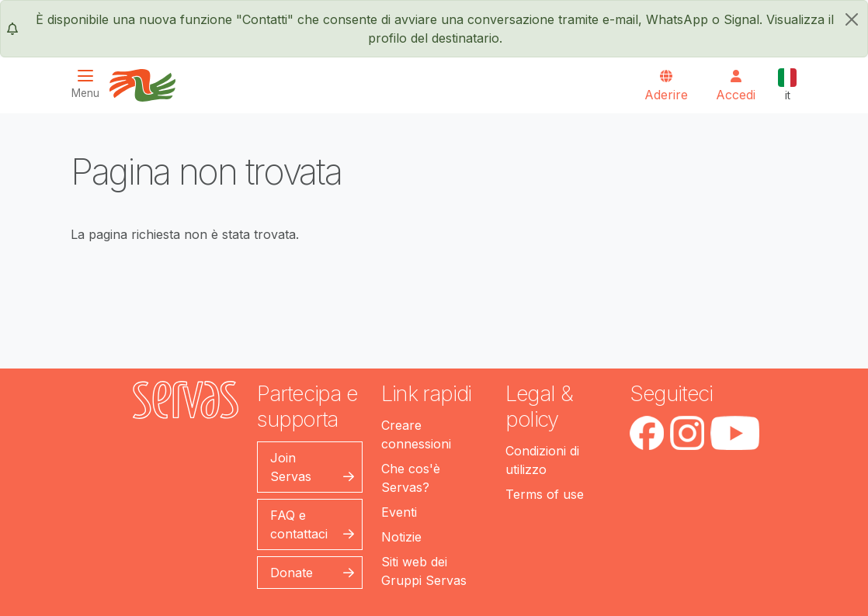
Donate (292, 573)
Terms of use (545, 494)
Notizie (401, 537)
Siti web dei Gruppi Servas (424, 571)
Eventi (399, 512)
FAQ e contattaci (299, 524)
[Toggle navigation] (90, 84)
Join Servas (291, 467)
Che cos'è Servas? (411, 478)
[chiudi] (852, 19)
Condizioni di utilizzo (542, 460)
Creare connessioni (416, 434)
